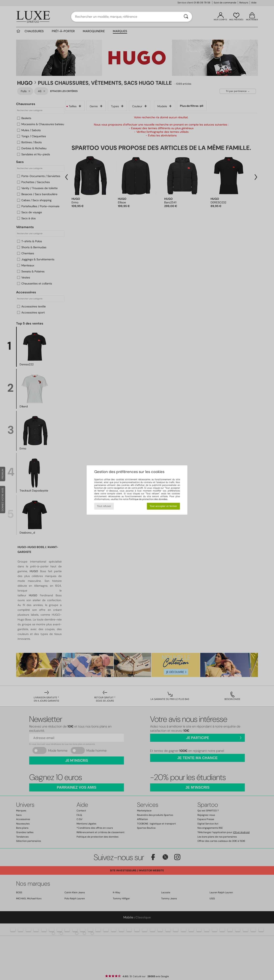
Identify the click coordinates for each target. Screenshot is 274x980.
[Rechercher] (186, 17)
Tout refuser (104, 506)
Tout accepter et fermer (163, 506)
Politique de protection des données (148, 499)
